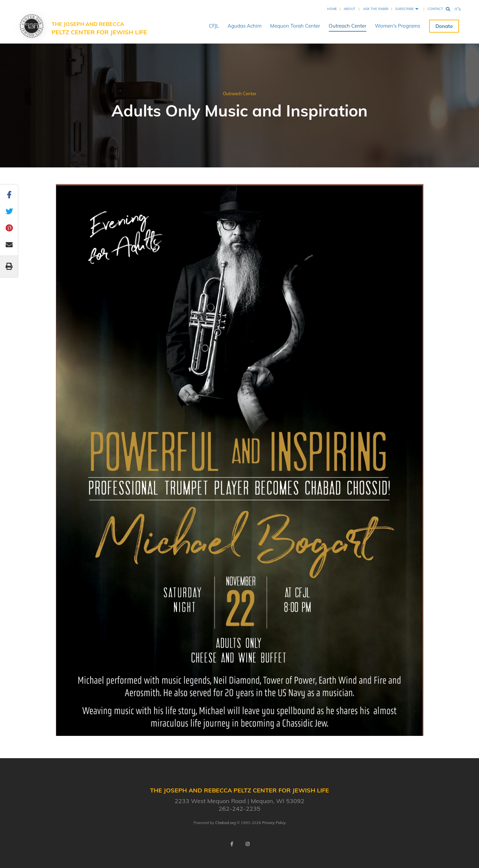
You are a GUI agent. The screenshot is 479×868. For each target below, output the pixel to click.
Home (332, 9)
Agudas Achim (244, 26)
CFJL (214, 26)
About (349, 9)
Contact (435, 9)
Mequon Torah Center (295, 26)
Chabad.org (226, 823)
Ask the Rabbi (376, 9)
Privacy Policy (274, 823)
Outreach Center (347, 26)
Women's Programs (398, 26)
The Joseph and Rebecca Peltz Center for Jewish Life (99, 28)
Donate (444, 26)
